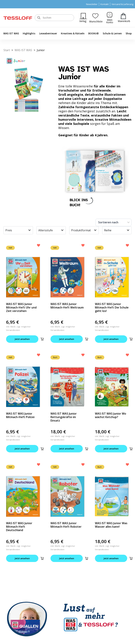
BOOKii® (94, 33)
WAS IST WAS (11, 33)
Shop (129, 33)
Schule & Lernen (112, 33)
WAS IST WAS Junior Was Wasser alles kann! (111, 525)
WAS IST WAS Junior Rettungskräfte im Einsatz (64, 417)
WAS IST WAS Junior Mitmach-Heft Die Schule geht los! (112, 307)
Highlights (29, 33)
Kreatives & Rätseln (73, 33)
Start (7, 50)
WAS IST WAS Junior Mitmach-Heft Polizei (20, 415)
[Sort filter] (113, 222)
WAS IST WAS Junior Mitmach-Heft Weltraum (67, 306)
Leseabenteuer (48, 33)
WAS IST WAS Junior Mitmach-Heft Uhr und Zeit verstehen (21, 307)
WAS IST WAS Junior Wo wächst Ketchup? (111, 415)
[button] (42, 339)
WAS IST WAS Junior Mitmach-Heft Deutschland (19, 527)
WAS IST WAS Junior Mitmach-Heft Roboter (66, 525)
